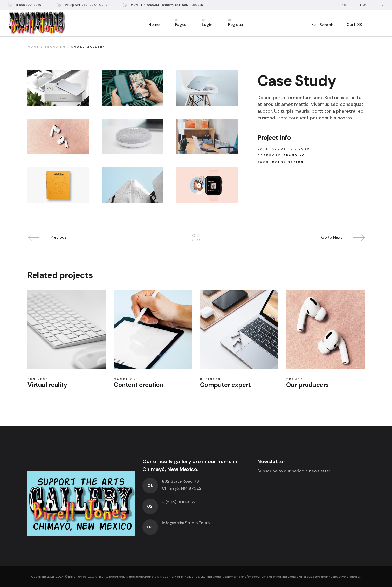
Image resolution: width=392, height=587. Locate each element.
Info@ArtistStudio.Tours (186, 523)
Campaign (125, 379)
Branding (294, 155)
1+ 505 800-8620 (28, 5)
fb (344, 5)
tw (363, 5)
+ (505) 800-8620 (180, 502)
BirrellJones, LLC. (81, 577)
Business (38, 379)
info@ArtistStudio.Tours (86, 5)
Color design (288, 162)
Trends (295, 379)
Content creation (138, 385)
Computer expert (225, 385)
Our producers (307, 385)
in (382, 5)
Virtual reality (47, 385)
